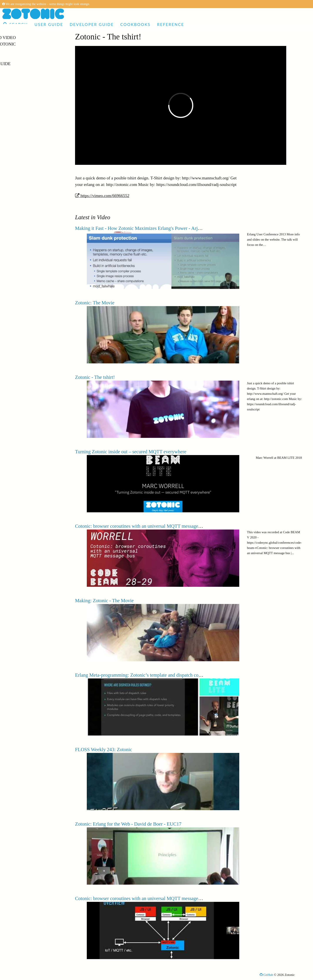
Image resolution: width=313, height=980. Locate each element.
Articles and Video (26, 38)
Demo (10, 51)
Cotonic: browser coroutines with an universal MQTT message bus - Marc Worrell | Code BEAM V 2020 (178, 898)
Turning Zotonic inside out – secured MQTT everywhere (131, 452)
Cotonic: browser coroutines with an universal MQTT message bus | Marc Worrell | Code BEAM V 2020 (178, 526)
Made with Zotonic (26, 44)
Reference (171, 24)
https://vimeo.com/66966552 (102, 196)
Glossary (15, 83)
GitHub (266, 975)
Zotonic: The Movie (95, 303)
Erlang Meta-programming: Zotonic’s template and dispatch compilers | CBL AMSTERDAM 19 (170, 675)
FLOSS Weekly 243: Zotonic (104, 750)
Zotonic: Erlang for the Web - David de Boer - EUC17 (128, 824)
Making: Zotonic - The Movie (104, 601)
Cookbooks (135, 24)
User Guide (49, 24)
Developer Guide (92, 24)
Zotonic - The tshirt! (95, 377)
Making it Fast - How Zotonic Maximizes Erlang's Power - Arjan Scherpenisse (152, 228)
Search (16, 24)
